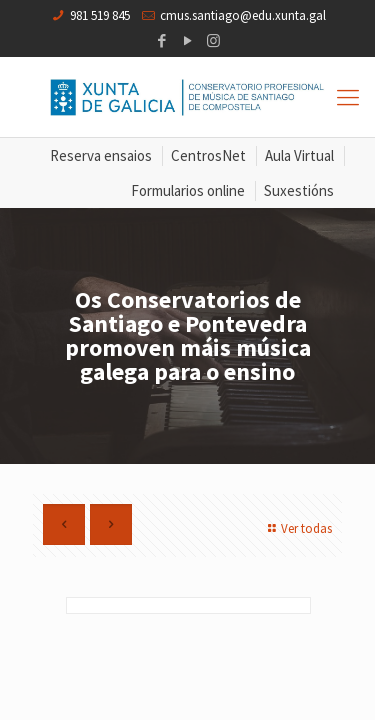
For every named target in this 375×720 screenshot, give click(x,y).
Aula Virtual (299, 155)
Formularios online (188, 190)
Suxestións (299, 190)
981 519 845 (100, 15)
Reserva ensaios (101, 155)
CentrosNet (208, 155)
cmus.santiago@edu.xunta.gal (243, 15)
